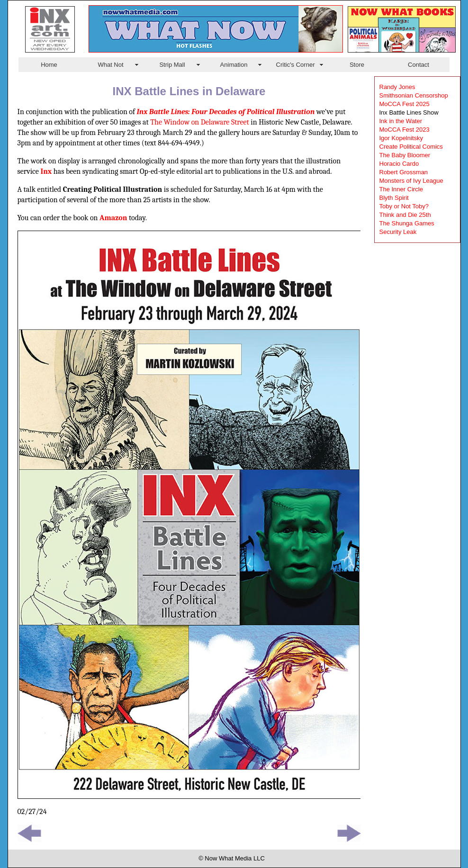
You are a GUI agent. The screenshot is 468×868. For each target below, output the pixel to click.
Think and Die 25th (405, 215)
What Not (110, 65)
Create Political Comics (411, 147)
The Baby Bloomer (405, 155)
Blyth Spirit (394, 198)
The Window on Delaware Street (200, 122)
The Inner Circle (401, 189)
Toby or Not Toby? (404, 206)
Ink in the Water (401, 121)
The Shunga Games (407, 223)
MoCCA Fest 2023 (405, 130)
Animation (234, 65)
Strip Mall (172, 65)
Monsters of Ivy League (411, 181)
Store (357, 65)
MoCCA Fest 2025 (405, 104)
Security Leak (398, 232)
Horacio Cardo (399, 164)
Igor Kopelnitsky (401, 138)
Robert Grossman (404, 172)
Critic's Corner (296, 65)
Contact (418, 65)
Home (49, 65)
